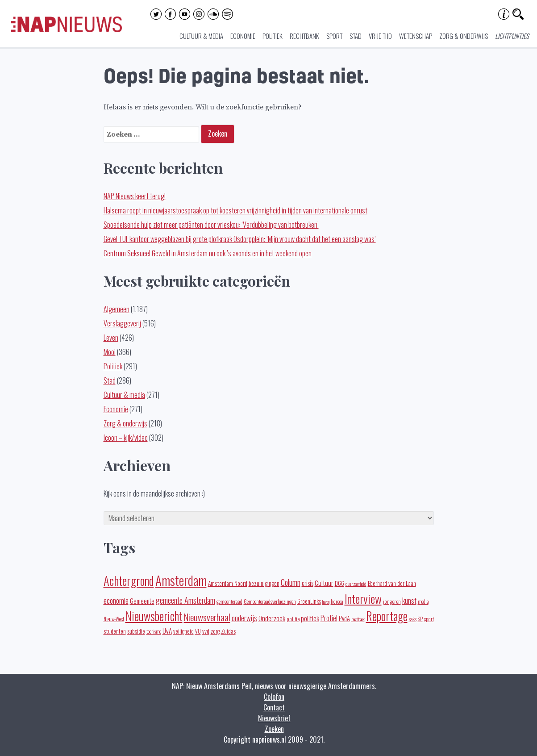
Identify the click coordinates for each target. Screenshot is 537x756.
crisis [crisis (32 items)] (308, 583)
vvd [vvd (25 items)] (206, 631)
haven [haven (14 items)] (326, 601)
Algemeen (117, 309)
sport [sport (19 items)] (429, 619)
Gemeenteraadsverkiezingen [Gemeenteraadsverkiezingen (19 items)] (270, 601)
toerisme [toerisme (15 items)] (154, 631)
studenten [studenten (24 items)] (115, 631)
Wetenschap (416, 36)
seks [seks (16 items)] (413, 619)
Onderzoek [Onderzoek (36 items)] (272, 618)
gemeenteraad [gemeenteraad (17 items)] (229, 601)
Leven (111, 338)
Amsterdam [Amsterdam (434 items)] (181, 580)
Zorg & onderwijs (464, 36)
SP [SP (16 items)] (420, 619)
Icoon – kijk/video (126, 438)
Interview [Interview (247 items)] (363, 599)
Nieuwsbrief (274, 718)
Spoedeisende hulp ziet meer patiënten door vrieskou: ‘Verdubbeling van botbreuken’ (211, 225)
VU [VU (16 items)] (198, 631)
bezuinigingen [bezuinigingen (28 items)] (264, 583)
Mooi (110, 352)
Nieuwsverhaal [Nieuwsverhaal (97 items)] (207, 617)
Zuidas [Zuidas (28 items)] (228, 631)
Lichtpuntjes (512, 36)
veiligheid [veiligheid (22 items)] (183, 631)
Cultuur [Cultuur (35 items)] (324, 583)
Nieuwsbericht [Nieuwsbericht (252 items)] (154, 616)
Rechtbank (304, 36)
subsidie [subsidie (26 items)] (136, 631)
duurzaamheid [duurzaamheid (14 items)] (356, 584)
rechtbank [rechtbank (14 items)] (358, 619)
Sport (334, 36)
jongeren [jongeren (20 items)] (392, 601)
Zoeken (274, 729)
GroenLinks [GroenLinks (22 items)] (309, 601)
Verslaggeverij (122, 323)
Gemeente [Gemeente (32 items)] (142, 601)
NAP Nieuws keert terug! (135, 196)
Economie (243, 36)
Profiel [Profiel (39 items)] (329, 618)
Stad (356, 36)
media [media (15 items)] (423, 601)
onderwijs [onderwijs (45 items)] (244, 618)
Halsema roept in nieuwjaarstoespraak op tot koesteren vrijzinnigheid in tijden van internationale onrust (235, 210)
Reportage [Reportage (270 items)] (387, 616)
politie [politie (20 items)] (293, 619)
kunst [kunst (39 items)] (409, 601)
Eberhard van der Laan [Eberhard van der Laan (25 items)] (392, 583)
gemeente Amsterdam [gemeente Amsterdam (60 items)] (185, 600)
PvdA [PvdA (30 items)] (344, 618)
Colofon (274, 697)
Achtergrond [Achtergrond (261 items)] (129, 581)
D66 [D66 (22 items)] (339, 583)
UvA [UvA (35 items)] (167, 630)
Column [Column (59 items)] (291, 582)
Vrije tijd (380, 36)
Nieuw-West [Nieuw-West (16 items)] (114, 619)
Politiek (273, 36)
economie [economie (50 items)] (116, 600)
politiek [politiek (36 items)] (310, 618)
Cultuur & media (201, 36)
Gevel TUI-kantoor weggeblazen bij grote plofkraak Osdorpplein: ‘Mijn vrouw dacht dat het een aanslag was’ (240, 239)
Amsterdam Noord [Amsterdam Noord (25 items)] (228, 583)
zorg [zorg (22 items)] (215, 631)
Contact (274, 707)
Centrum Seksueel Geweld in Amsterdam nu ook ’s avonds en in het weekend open (208, 253)
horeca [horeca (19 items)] (337, 601)
